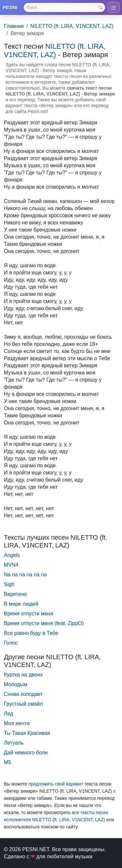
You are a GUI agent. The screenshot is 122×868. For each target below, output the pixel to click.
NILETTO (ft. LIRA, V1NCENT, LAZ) (72, 26)
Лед (8, 714)
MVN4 (11, 565)
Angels (12, 555)
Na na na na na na (25, 575)
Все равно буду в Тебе (31, 633)
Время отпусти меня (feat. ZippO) (44, 623)
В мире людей (21, 604)
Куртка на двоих (23, 675)
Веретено (15, 594)
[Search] (64, 7)
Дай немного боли (26, 753)
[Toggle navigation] (114, 7)
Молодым (16, 684)
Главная (14, 26)
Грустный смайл (23, 704)
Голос (11, 643)
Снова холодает (23, 694)
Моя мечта (17, 723)
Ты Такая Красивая (27, 733)
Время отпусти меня (28, 614)
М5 (7, 762)
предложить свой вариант (56, 784)
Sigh (9, 584)
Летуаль (14, 743)
